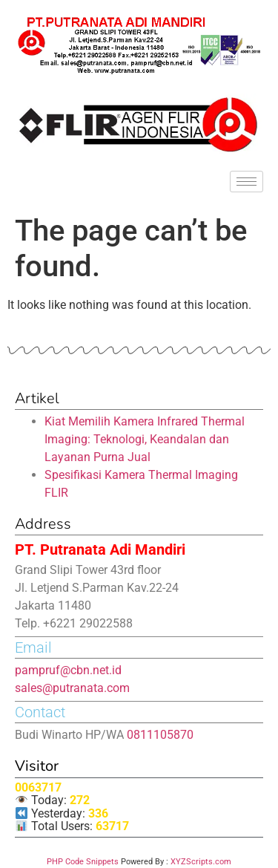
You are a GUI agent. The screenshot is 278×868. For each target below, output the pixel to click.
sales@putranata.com (72, 688)
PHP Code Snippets (83, 862)
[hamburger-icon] (246, 182)
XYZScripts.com (201, 862)
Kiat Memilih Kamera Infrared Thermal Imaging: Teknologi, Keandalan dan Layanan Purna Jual (145, 439)
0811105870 (160, 735)
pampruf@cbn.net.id (68, 670)
